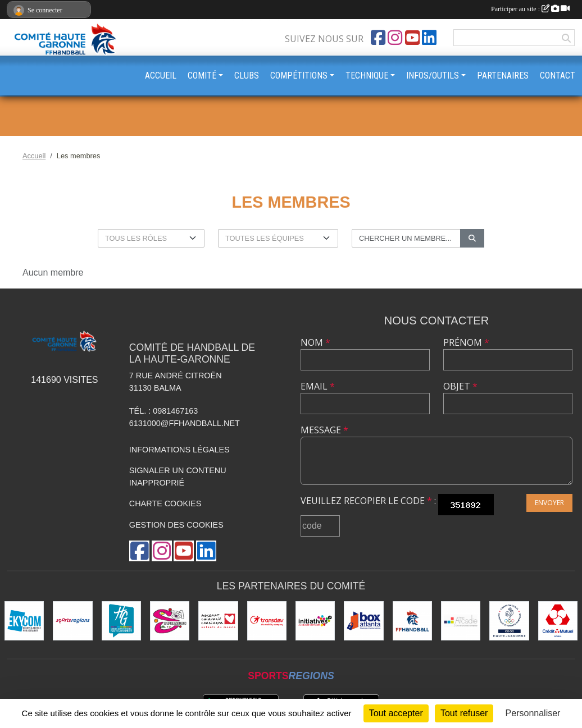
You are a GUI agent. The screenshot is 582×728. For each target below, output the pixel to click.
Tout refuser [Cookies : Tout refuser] (464, 713)
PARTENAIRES (503, 75)
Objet (460, 386)
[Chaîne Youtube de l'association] (412, 38)
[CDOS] (509, 621)
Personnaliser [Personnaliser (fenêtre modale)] (533, 713)
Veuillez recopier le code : (368, 501)
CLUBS (247, 75)
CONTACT (558, 75)
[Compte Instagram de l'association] (395, 38)
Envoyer (549, 503)
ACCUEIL (161, 75)
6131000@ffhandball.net (185, 423)
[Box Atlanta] (363, 621)
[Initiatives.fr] (315, 621)
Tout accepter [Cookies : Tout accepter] (396, 713)
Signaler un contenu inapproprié (178, 477)
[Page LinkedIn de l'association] (429, 38)
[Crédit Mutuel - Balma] (558, 621)
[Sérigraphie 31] (170, 621)
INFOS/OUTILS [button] (433, 75)
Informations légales (179, 450)
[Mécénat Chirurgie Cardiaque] (218, 621)
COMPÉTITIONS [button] (299, 75)
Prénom (466, 342)
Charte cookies (165, 503)
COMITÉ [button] (202, 75)
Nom (315, 342)
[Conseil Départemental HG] (121, 621)
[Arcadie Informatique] (461, 621)
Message (324, 430)
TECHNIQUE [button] (367, 75)
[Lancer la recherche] (472, 238)
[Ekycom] (24, 621)
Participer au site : (530, 9)
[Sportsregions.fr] (72, 621)
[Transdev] (267, 621)
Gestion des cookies (176, 525)
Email (318, 386)
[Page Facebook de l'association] (378, 38)
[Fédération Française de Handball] (412, 621)
